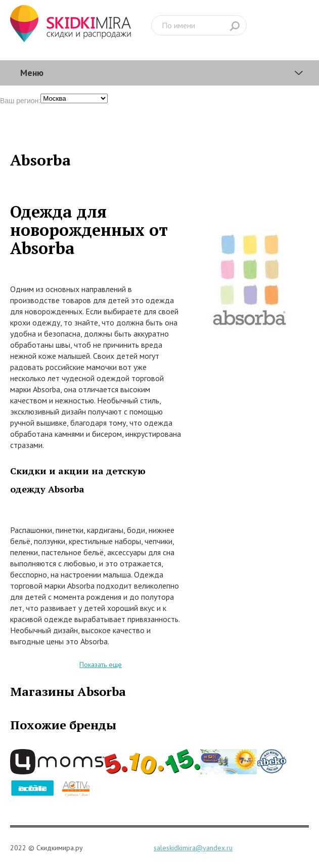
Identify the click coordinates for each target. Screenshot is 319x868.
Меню (32, 73)
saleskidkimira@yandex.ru (193, 848)
